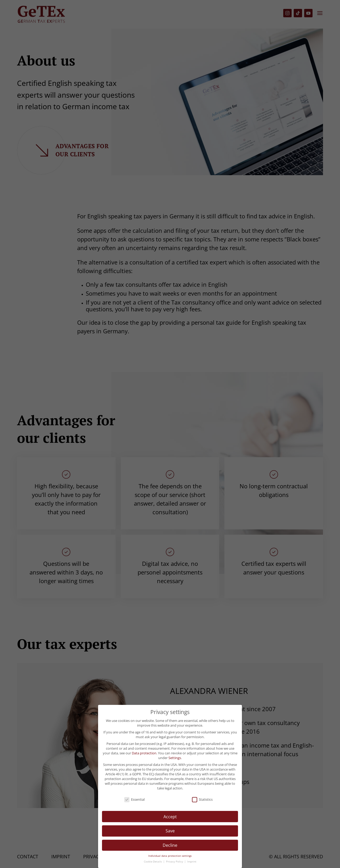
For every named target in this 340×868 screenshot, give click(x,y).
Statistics (202, 799)
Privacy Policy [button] (175, 862)
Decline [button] (170, 845)
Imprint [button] (192, 862)
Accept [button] (170, 817)
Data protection (144, 753)
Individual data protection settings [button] (170, 856)
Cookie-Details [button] (153, 862)
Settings (175, 758)
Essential (134, 799)
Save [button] (170, 831)
